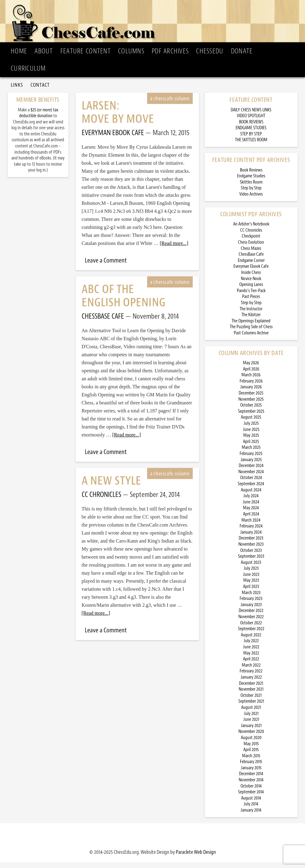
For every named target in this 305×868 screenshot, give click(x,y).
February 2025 (251, 459)
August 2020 (251, 744)
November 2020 (251, 737)
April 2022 (251, 665)
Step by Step (251, 194)
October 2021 (251, 701)
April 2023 (251, 592)
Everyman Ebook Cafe (251, 272)
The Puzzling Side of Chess (251, 333)
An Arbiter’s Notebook (251, 230)
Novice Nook (251, 285)
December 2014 (251, 780)
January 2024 (251, 538)
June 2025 (251, 435)
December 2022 (251, 617)
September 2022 (251, 635)
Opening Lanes (251, 290)
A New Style (112, 487)
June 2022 (251, 653)
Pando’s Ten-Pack (251, 297)
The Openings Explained (251, 327)
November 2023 (251, 550)
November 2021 (251, 695)
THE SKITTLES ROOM (251, 146)
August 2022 (251, 641)
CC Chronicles (251, 236)
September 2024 (251, 490)
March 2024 (251, 526)
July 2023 (251, 574)
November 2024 (251, 478)
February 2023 (251, 604)
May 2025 (251, 441)
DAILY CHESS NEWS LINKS (251, 116)
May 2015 (251, 750)
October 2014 (251, 792)
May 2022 (251, 659)
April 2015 (251, 756)
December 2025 (251, 399)
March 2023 (251, 599)
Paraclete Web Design (196, 858)
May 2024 (251, 514)
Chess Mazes (251, 254)
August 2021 (251, 713)
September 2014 (251, 798)
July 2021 (251, 719)
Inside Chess (251, 278)
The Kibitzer (251, 321)
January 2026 (251, 393)
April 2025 (251, 447)
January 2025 (251, 466)
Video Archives (251, 200)
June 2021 (251, 725)
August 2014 (251, 804)
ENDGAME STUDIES (251, 134)
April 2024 (251, 520)
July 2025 (251, 429)
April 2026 (251, 375)
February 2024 (251, 532)
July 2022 (251, 647)
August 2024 (251, 496)
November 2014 (251, 786)
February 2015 (251, 768)
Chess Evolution (251, 248)
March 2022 (251, 671)
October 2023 (251, 556)
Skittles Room (251, 188)
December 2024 (251, 471)
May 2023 (251, 587)
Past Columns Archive (251, 339)
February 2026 (251, 387)
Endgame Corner (251, 266)
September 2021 (251, 707)
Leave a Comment (106, 266)
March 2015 (251, 762)
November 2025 (251, 405)
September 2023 (251, 562)
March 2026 (251, 381)
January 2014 (251, 816)
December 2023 (251, 544)
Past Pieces (251, 302)
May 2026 (251, 369)
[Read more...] (174, 249)
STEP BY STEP (251, 140)
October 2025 (251, 411)
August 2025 (251, 423)
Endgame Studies (251, 182)
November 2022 (251, 623)
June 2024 (251, 508)
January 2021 (251, 732)
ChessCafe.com (155, 22)
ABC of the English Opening (124, 302)
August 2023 (251, 568)
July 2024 (251, 502)
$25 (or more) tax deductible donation (39, 119)
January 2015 (251, 774)
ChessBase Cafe (251, 260)
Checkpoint (251, 242)
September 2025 (251, 417)
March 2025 (251, 454)
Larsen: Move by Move (118, 118)
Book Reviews (251, 176)
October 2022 (251, 629)
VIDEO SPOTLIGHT (251, 122)
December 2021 (251, 689)
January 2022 (251, 683)
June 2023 (251, 580)
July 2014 (251, 810)
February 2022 (251, 677)
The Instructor (251, 315)
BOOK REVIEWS (251, 128)
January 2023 (251, 611)
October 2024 (251, 484)
